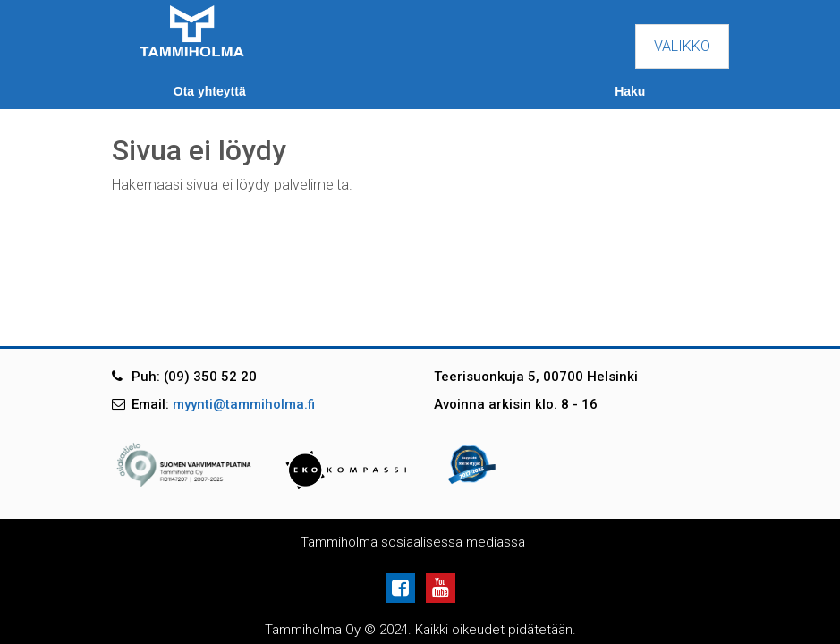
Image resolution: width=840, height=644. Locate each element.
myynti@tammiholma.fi (244, 404)
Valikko (682, 46)
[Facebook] (404, 587)
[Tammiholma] (192, 30)
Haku (630, 91)
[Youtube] (441, 587)
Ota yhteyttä (210, 91)
